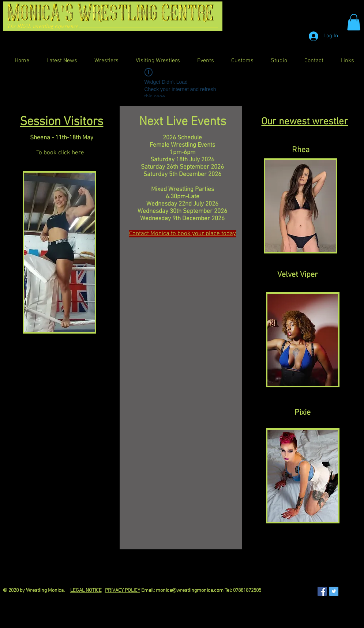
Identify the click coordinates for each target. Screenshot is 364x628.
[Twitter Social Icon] (334, 591)
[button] (354, 22)
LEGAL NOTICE (86, 591)
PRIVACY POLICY (123, 591)
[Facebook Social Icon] (322, 591)
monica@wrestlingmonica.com (190, 591)
